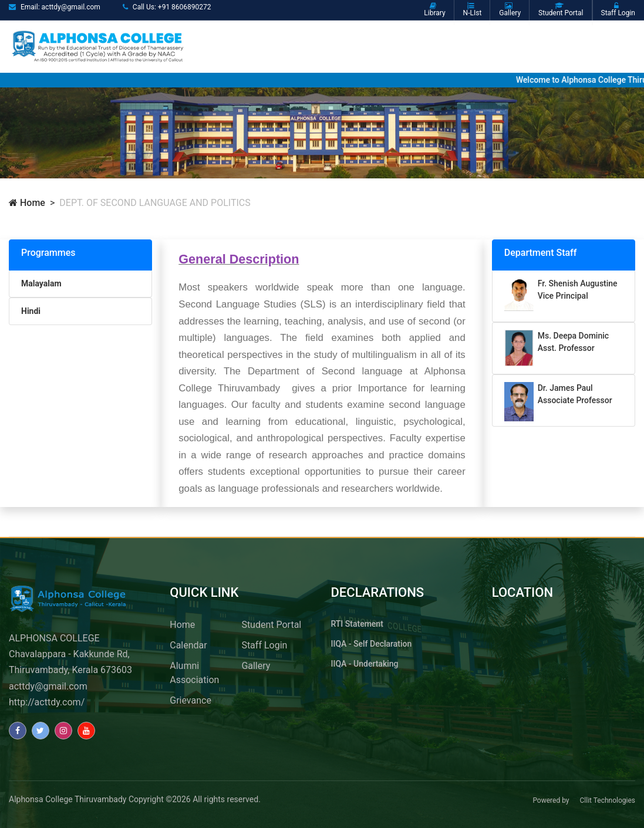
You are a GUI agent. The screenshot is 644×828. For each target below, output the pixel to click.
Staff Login (264, 645)
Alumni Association (194, 673)
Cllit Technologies (607, 800)
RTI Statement (357, 624)
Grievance (190, 700)
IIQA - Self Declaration (372, 644)
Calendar (188, 645)
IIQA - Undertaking (365, 664)
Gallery (256, 666)
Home (27, 203)
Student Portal (271, 625)
